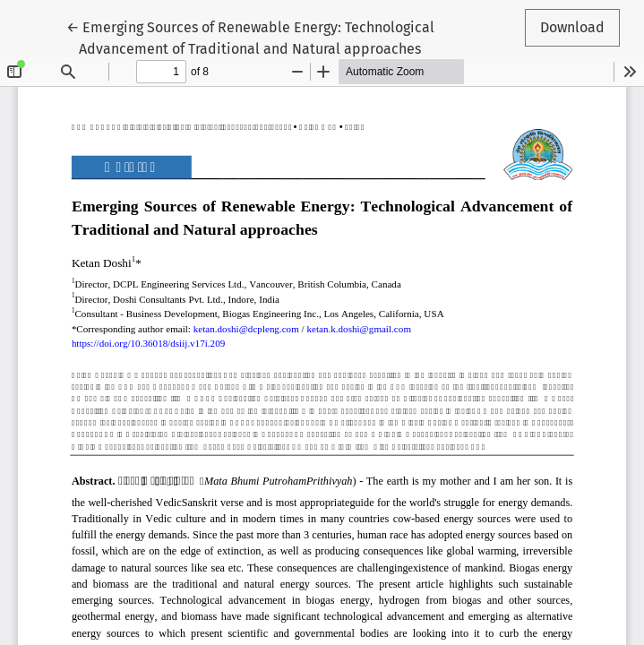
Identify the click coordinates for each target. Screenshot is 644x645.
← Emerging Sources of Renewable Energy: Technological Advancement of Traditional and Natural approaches (250, 37)
